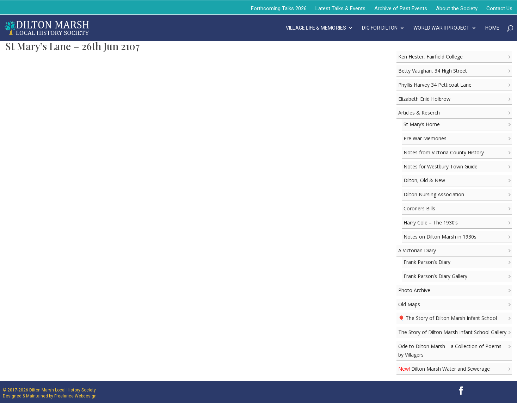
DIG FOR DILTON (380, 28)
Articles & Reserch (419, 113)
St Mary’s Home (422, 124)
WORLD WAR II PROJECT (441, 28)
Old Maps (409, 304)
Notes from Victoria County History (444, 152)
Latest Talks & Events (340, 8)
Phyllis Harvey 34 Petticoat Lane (435, 85)
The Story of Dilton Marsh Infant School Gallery (452, 332)
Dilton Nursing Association (434, 194)
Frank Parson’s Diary (427, 262)
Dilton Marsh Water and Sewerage (444, 369)
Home (492, 28)
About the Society (457, 8)
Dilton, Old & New (424, 180)
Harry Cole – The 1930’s (431, 223)
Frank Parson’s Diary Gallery (435, 276)
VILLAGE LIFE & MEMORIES (316, 28)
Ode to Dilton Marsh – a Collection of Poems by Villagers (450, 350)
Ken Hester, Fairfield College (430, 57)
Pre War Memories (425, 138)
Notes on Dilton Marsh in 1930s (440, 237)
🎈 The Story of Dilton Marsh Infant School (448, 318)
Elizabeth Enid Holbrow (424, 99)
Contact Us (499, 8)
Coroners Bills (419, 208)
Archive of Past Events (401, 8)
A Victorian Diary (417, 250)
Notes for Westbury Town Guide (441, 166)
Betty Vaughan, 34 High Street (433, 71)
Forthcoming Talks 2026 (279, 8)
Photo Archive (414, 290)
